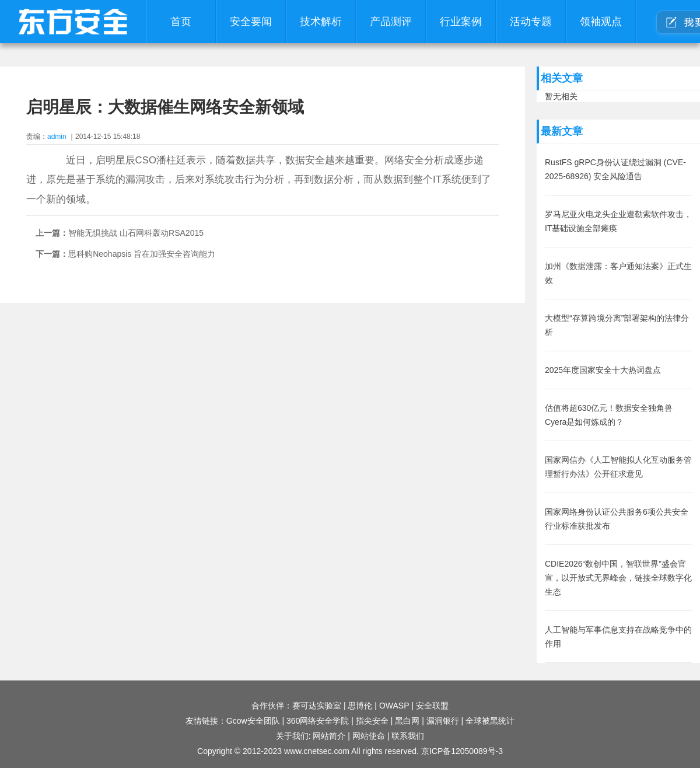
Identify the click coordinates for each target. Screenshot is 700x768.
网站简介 (329, 736)
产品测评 (391, 22)
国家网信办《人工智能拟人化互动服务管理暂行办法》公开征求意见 (618, 467)
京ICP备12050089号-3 (462, 751)
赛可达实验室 (317, 706)
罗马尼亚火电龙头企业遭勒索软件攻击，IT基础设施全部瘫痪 (618, 221)
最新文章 (562, 131)
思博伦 (360, 706)
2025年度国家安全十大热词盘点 (603, 370)
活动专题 (531, 22)
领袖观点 (601, 22)
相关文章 (562, 78)
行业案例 (461, 22)
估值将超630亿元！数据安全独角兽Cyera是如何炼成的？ (609, 415)
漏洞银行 (443, 721)
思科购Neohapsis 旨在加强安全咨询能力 (142, 254)
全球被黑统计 (490, 721)
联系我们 (408, 736)
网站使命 (369, 736)
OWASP (394, 706)
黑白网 (407, 721)
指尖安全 (372, 721)
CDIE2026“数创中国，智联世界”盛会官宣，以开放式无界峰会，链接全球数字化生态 (618, 578)
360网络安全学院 (318, 721)
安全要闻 (251, 22)
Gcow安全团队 (253, 721)
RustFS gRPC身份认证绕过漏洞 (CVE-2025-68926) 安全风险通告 (615, 169)
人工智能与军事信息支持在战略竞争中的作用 (618, 637)
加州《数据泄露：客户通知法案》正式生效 (618, 273)
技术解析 (321, 22)
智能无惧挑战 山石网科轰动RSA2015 (136, 233)
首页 (181, 22)
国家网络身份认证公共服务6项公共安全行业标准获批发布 (617, 519)
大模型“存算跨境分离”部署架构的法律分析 (617, 325)
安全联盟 (432, 706)
